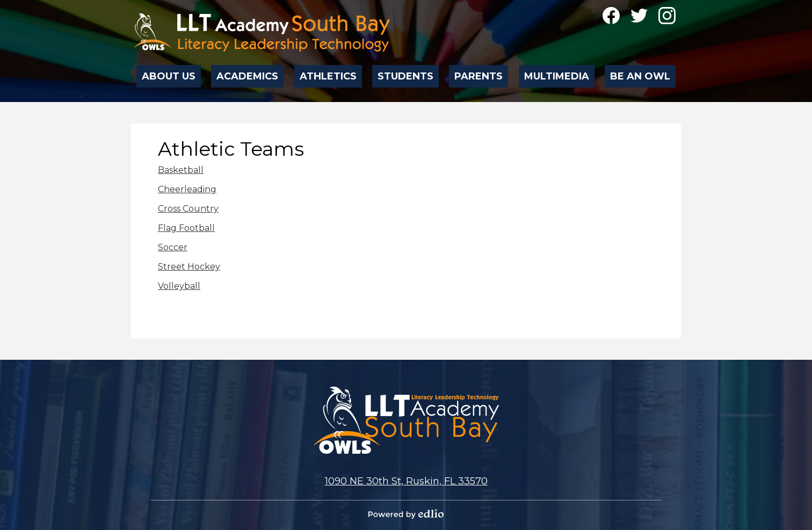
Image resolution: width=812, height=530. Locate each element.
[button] (169, 73)
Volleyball (179, 286)
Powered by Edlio (406, 514)
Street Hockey (189, 267)
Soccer (173, 247)
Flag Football (186, 228)
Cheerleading (187, 189)
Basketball (181, 170)
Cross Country (188, 209)
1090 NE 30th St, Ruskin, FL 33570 (406, 481)
